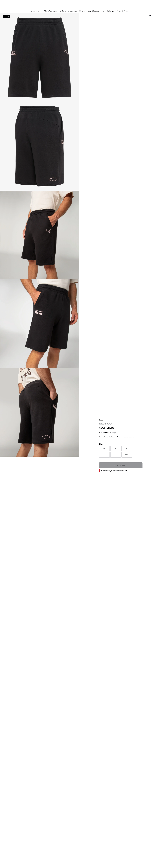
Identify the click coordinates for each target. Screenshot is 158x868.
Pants (101, 420)
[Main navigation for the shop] (79, 11)
